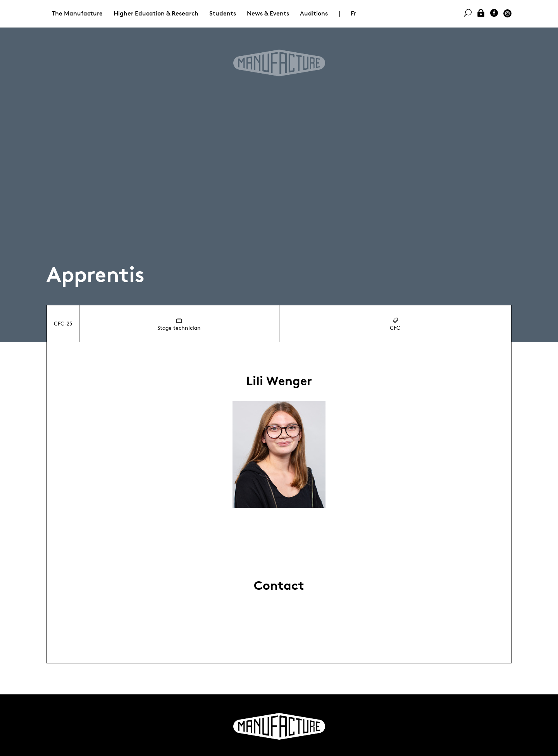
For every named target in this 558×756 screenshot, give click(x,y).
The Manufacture (77, 13)
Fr (353, 13)
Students (223, 13)
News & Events (268, 13)
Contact (279, 586)
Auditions (314, 13)
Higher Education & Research (156, 13)
